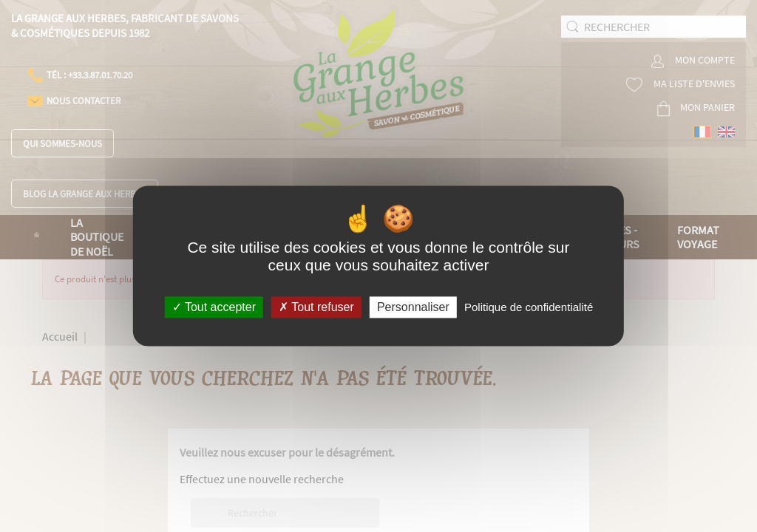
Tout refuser (316, 307)
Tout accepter (214, 307)
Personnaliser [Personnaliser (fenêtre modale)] (413, 307)
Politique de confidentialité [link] (529, 307)
